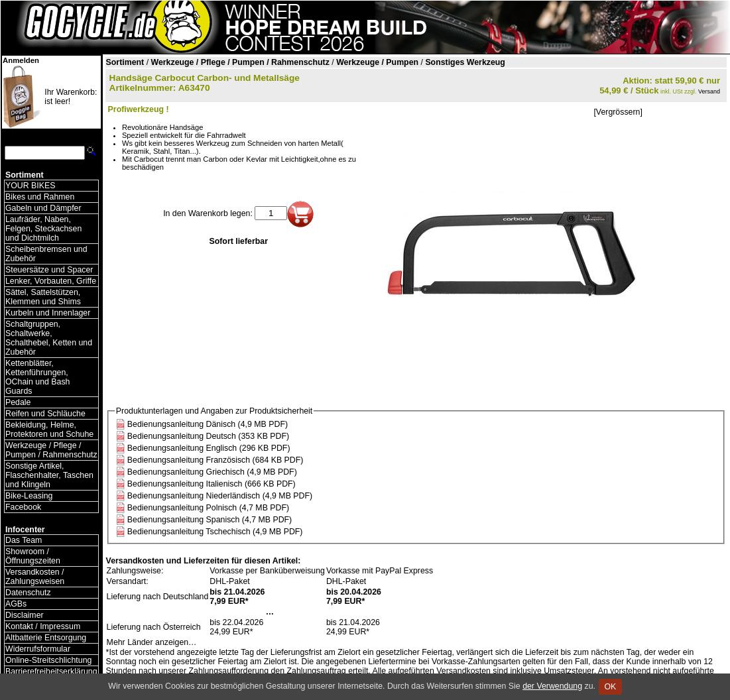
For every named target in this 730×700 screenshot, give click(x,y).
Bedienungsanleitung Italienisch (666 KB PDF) (212, 484)
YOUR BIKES (30, 186)
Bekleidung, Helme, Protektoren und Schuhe (49, 430)
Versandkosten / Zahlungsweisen (35, 577)
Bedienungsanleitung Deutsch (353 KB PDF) (208, 436)
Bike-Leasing (29, 496)
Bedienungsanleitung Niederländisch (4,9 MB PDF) (220, 496)
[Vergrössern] (618, 112)
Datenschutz (28, 593)
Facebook (23, 507)
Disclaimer (25, 615)
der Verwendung (552, 686)
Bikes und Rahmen (40, 197)
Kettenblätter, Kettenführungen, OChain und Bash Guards (37, 377)
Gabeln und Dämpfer (43, 208)
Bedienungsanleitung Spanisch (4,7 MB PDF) (210, 520)
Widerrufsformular (38, 649)
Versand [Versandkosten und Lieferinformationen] (709, 91)
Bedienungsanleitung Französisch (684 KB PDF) (215, 460)
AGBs (16, 604)
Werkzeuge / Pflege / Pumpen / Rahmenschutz (51, 450)
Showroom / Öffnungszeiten (33, 556)
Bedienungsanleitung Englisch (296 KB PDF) (209, 448)
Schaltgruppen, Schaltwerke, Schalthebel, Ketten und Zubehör (49, 338)
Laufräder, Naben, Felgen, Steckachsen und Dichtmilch (43, 229)
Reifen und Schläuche (45, 414)
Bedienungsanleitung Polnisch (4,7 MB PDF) (208, 508)
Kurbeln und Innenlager (48, 313)
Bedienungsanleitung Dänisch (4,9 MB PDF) (208, 424)
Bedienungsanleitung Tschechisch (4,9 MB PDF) (215, 532)
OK (610, 687)
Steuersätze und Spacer (49, 270)
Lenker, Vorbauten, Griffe (51, 281)
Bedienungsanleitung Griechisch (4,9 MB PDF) (212, 472)
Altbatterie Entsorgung (46, 638)
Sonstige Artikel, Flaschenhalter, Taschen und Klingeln (49, 475)
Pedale (18, 402)
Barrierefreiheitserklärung (51, 671)
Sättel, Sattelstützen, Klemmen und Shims (43, 297)
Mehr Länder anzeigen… (152, 642)
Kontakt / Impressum (43, 626)
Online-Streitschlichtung (48, 660)
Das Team (24, 540)
